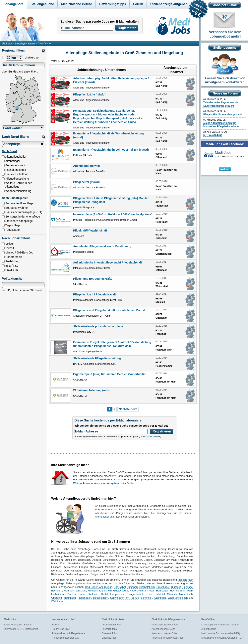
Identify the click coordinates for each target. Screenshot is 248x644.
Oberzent (57, 598)
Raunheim (70, 598)
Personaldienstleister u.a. (65, 638)
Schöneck (146, 598)
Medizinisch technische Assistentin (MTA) (223, 638)
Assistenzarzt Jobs (112, 625)
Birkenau (132, 587)
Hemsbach (162, 591)
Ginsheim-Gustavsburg (115, 591)
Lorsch (150, 594)
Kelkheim (94, 594)
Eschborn (57, 591)
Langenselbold (136, 594)
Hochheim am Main (181, 591)
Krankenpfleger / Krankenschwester (220, 625)
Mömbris (172, 594)
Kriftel (105, 594)
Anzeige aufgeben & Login (18, 625)
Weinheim (57, 601)
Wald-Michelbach (178, 598)
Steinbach (160, 598)
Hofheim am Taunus (63, 594)
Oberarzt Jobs (109, 633)
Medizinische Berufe (77, 4)
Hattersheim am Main (142, 591)
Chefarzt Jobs (109, 638)
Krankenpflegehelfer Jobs (165, 625)
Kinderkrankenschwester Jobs (167, 638)
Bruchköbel (163, 587)
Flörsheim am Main (75, 591)
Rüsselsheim (101, 598)
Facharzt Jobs (109, 629)
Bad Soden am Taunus (99, 587)
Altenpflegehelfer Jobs (163, 629)
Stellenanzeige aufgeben (169, 4)
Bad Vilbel (120, 587)
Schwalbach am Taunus (124, 598)
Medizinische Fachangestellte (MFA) (221, 633)
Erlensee (187, 587)
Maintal (161, 594)
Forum (138, 4)
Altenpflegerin (209, 629)
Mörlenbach (186, 594)
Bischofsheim (147, 587)
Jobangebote (14, 4)
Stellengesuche (42, 4)
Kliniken (56, 625)
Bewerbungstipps (113, 4)
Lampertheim (118, 594)
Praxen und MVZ (61, 629)
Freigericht (94, 591)
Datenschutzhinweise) (151, 436)
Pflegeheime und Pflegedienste (68, 633)
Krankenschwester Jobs (164, 633)
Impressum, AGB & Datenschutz (21, 629)
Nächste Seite (128, 409)
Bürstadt (176, 587)
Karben (82, 594)
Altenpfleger (102, 517)
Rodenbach (85, 598)
